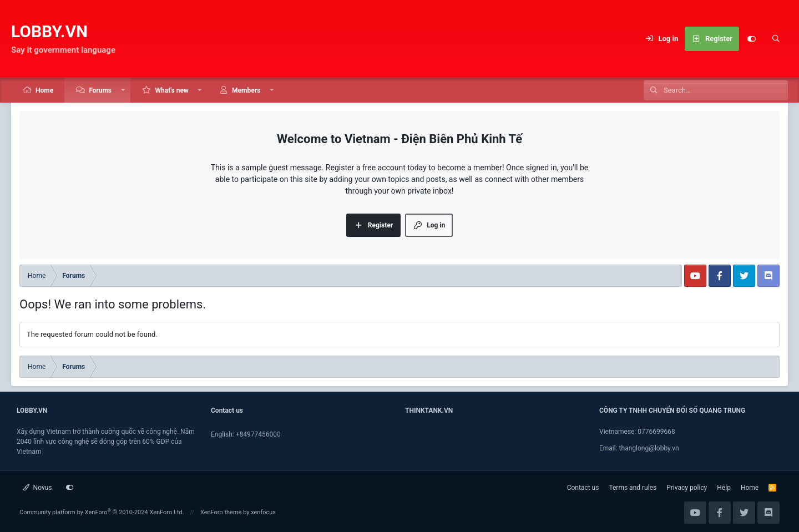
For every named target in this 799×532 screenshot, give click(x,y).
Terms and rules (633, 488)
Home (44, 90)
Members (246, 90)
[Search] (776, 39)
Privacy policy (687, 488)
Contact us (583, 488)
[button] (123, 90)
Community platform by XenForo (102, 512)
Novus (37, 488)
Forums (100, 90)
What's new (171, 90)
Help (724, 488)
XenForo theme (221, 512)
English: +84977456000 (246, 434)
